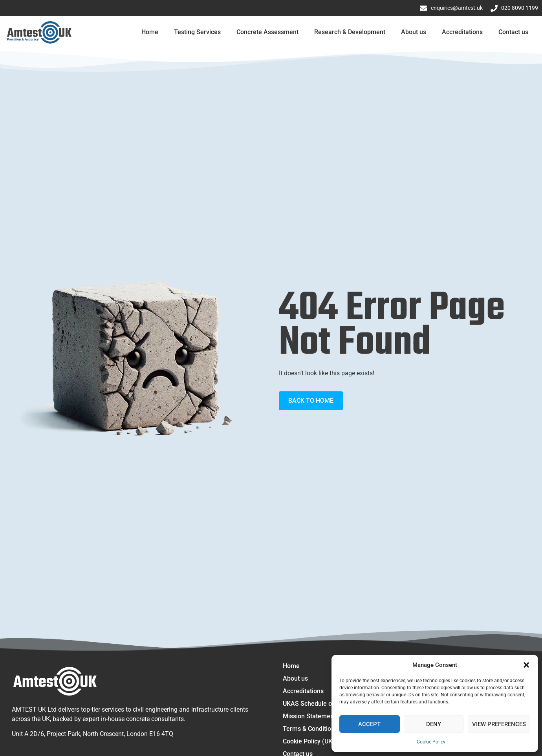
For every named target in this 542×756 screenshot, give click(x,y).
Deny (434, 724)
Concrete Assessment (267, 32)
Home (150, 32)
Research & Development (350, 32)
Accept (369, 724)
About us (414, 32)
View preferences (499, 724)
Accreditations (462, 32)
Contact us (513, 32)
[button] (526, 665)
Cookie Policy (431, 742)
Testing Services (197, 32)
